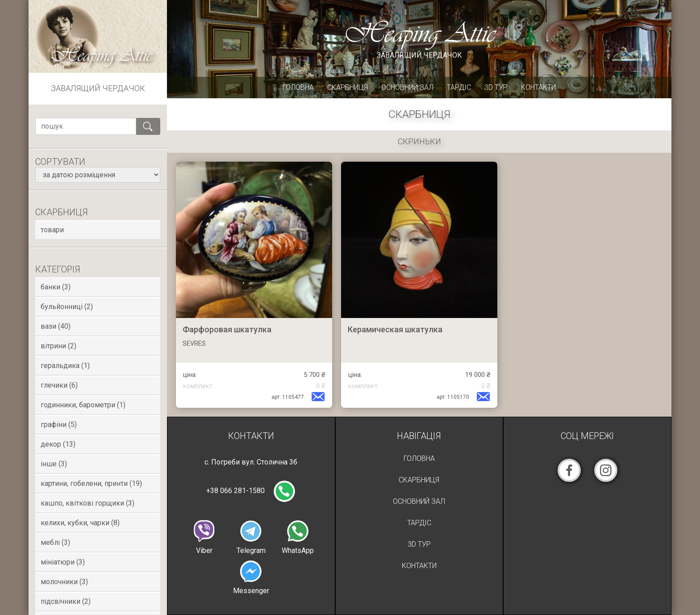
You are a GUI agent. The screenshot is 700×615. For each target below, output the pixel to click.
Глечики (59, 385)
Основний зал (407, 87)
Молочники (64, 582)
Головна (298, 87)
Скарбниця (348, 87)
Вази (56, 326)
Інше (54, 464)
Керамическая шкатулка (395, 329)
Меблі (55, 542)
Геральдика (65, 366)
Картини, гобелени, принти (91, 483)
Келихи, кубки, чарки (80, 523)
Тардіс (459, 87)
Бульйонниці (67, 307)
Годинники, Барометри (83, 405)
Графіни (59, 425)
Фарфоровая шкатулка (227, 329)
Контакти (538, 87)
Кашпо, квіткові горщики (87, 503)
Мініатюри (63, 562)
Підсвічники (66, 601)
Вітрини (58, 346)
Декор (58, 444)
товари (52, 230)
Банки (56, 287)
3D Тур (496, 87)
